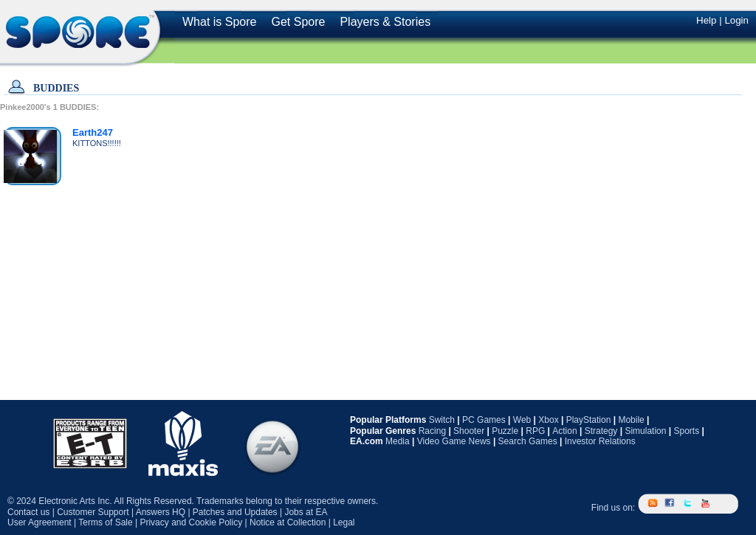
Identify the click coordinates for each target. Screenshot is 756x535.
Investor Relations (600, 441)
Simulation (645, 431)
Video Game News (454, 441)
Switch (442, 420)
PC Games (484, 420)
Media (398, 441)
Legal (344, 522)
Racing (432, 431)
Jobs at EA (306, 512)
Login (736, 20)
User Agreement (39, 522)
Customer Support (93, 512)
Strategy (601, 431)
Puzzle (505, 431)
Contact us (28, 512)
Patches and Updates (235, 512)
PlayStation (589, 420)
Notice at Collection (288, 522)
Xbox (548, 420)
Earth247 (93, 132)
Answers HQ (161, 512)
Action (564, 431)
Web (522, 420)
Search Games (528, 441)
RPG (535, 431)
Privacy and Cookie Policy (191, 522)
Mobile (631, 420)
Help (706, 20)
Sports (686, 431)
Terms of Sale (105, 522)
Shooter (469, 431)
